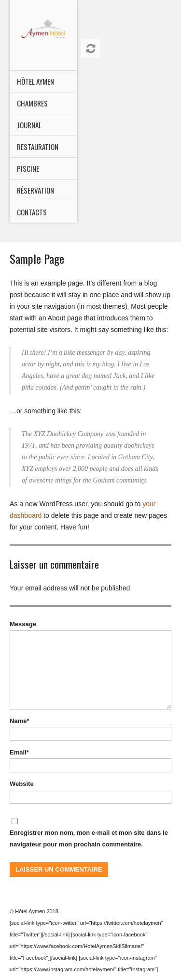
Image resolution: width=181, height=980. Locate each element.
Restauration (38, 147)
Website (22, 784)
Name (19, 721)
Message (23, 624)
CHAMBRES (32, 103)
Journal (29, 125)
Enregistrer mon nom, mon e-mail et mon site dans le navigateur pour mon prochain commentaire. (89, 838)
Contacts (32, 212)
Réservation (35, 190)
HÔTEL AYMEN (35, 81)
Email (19, 752)
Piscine (28, 168)
